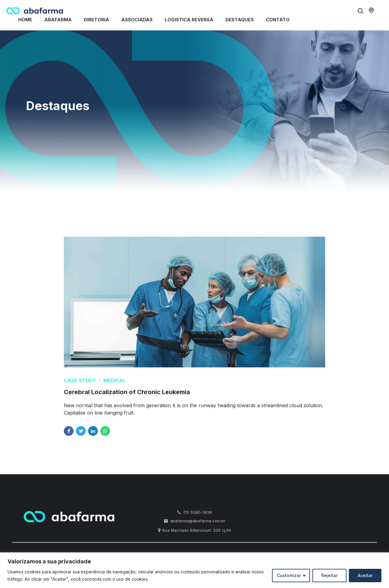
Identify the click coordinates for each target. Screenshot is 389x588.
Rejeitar (329, 575)
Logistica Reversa (189, 20)
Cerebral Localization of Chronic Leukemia (127, 398)
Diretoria (96, 20)
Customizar (289, 575)
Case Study (80, 386)
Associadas (137, 20)
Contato (278, 20)
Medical (115, 386)
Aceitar (365, 575)
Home (25, 20)
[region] (194, 570)
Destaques (240, 20)
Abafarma (58, 20)
